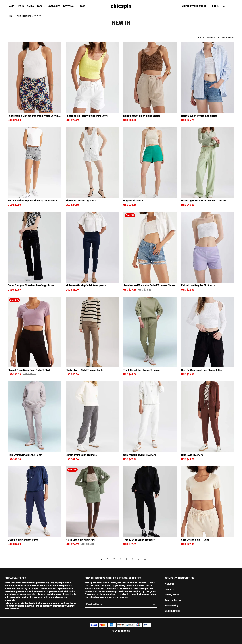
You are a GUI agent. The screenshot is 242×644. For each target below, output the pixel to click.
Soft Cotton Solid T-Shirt (195, 540)
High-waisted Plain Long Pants (25, 455)
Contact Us (170, 589)
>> (145, 559)
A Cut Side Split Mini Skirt (80, 540)
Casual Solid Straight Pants (23, 540)
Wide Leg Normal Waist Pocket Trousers (204, 201)
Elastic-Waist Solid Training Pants (84, 370)
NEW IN (20, 6)
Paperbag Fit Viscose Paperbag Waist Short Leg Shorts (34, 116)
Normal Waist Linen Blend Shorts (142, 116)
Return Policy (172, 605)
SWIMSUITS (54, 6)
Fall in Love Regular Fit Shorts (198, 285)
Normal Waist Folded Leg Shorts (199, 116)
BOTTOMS (68, 6)
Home (11, 16)
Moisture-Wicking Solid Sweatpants (86, 285)
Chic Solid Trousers (192, 455)
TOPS (40, 6)
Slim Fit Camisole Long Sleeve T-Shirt (202, 370)
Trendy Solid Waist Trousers (139, 540)
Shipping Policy (173, 611)
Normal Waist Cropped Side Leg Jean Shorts (33, 201)
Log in (216, 6)
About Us (169, 584)
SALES (30, 6)
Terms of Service (173, 600)
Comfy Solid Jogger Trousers (140, 455)
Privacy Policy (172, 595)
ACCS (82, 6)
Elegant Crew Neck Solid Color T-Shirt (29, 370)
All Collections (24, 16)
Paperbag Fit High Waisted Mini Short (87, 116)
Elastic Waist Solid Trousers (81, 455)
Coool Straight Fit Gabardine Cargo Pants (31, 285)
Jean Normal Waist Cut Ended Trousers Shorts (149, 285)
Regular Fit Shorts (133, 201)
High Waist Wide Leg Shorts (81, 201)
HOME (11, 6)
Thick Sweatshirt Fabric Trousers (142, 370)
